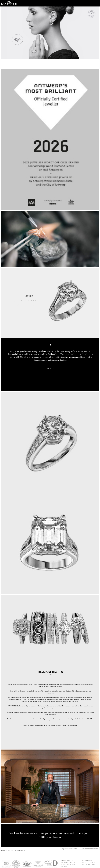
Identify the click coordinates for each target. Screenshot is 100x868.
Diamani (10, 3)
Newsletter (20, 851)
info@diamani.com (87, 860)
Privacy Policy (7, 851)
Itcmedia (96, 848)
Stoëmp (90, 848)
